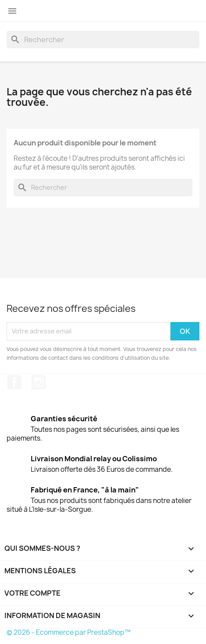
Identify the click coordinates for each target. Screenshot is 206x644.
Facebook (14, 382)
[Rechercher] (103, 40)
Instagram (39, 382)
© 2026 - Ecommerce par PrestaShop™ (69, 632)
